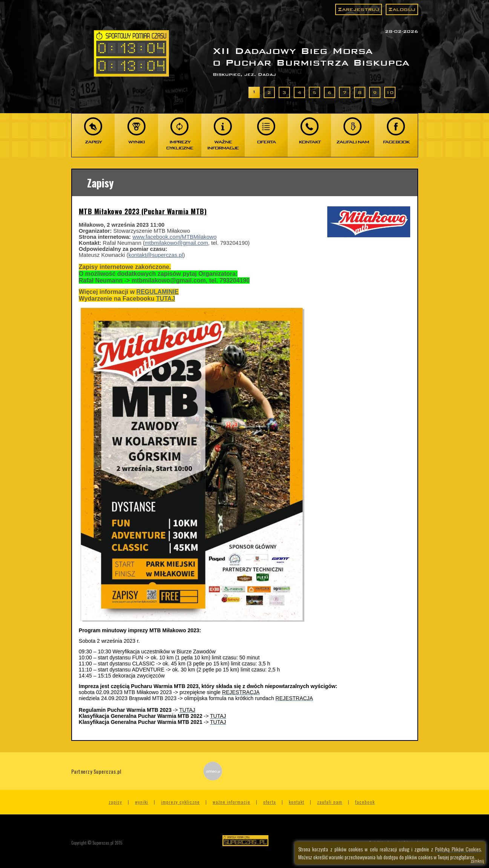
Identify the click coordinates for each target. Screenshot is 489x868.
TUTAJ (166, 299)
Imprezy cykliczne (180, 802)
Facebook (365, 802)
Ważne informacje (231, 802)
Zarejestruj (359, 9)
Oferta (270, 802)
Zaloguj (402, 9)
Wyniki (142, 802)
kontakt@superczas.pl (156, 255)
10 (390, 92)
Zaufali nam (330, 802)
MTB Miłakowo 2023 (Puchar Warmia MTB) (143, 211)
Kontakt (297, 802)
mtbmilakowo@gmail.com (176, 243)
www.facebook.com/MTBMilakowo (174, 237)
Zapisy (115, 802)
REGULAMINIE (158, 292)
